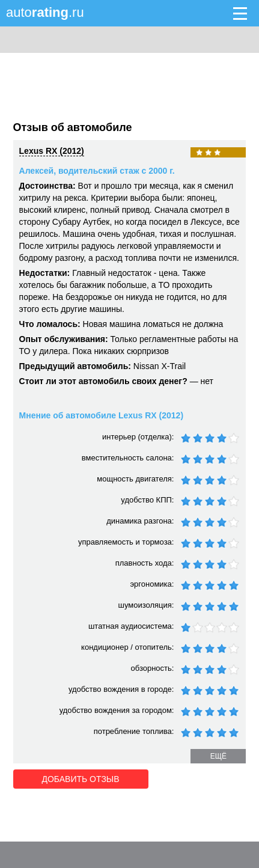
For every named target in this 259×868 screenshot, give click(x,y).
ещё (218, 756)
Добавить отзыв (81, 779)
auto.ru (45, 12)
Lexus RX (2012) (52, 151)
